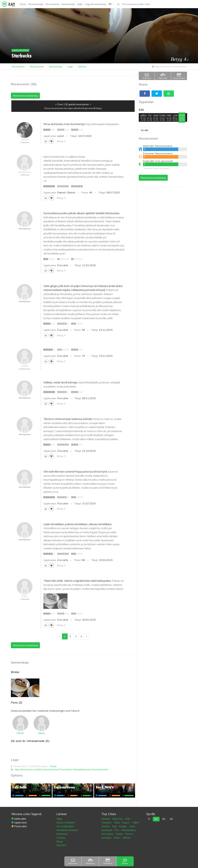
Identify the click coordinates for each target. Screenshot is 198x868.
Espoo (126, 822)
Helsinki (106, 819)
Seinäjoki (107, 838)
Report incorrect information (169, 66)
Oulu (115, 826)
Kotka (117, 838)
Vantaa (106, 826)
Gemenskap (55, 66)
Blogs (60, 841)
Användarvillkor (65, 826)
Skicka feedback (66, 822)
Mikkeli (126, 838)
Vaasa (119, 834)
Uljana (41, 733)
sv (156, 819)
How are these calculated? (157, 168)
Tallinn (136, 822)
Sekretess (62, 834)
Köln (128, 819)
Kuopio (123, 826)
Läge (70, 66)
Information (18, 66)
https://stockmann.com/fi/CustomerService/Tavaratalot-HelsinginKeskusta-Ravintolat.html (61, 770)
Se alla (144, 130)
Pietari (20, 733)
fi (149, 819)
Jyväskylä (107, 830)
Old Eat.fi (62, 845)
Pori (117, 830)
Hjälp (59, 819)
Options (82, 66)
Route (54, 766)
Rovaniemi (108, 834)
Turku (117, 822)
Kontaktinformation (67, 830)
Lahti (132, 826)
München (118, 819)
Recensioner (37, 66)
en (164, 819)
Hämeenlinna (129, 830)
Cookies (61, 838)
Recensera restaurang (153, 178)
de (171, 819)
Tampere (107, 822)
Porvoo (129, 834)
